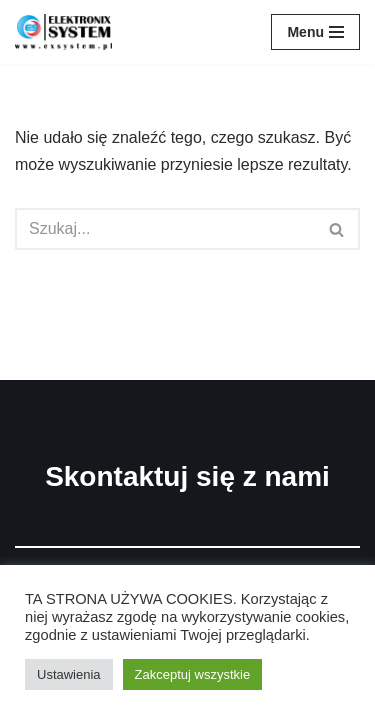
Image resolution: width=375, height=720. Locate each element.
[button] (336, 229)
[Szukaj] (165, 229)
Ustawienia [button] (69, 674)
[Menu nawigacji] (315, 32)
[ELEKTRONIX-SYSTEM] (68, 32)
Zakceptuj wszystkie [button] (193, 674)
